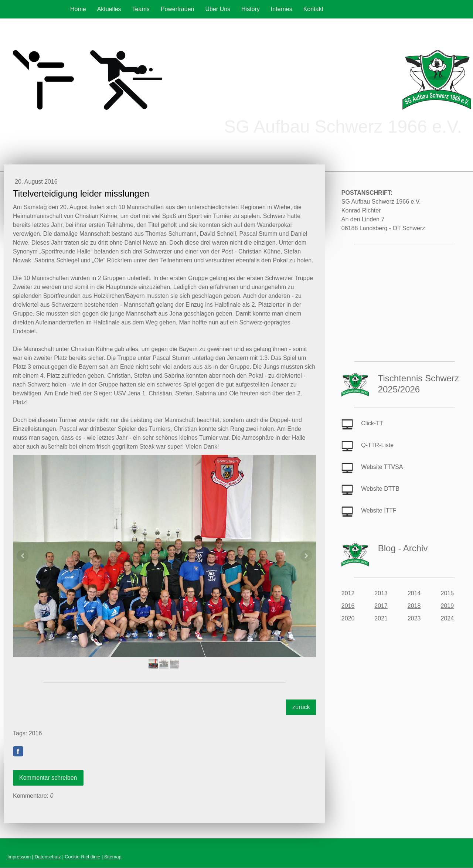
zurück (301, 707)
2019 (447, 606)
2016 (348, 606)
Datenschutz (48, 857)
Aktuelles (109, 9)
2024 (447, 618)
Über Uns (218, 9)
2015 (447, 593)
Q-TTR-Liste (377, 445)
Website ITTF (379, 510)
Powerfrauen (178, 9)
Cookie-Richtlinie (82, 857)
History (251, 9)
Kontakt (313, 9)
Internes (282, 9)
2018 (414, 606)
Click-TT (372, 423)
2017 (381, 606)
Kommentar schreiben (48, 778)
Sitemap (113, 857)
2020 (348, 618)
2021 (381, 618)
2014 (414, 593)
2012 (348, 593)
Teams (141, 9)
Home (78, 9)
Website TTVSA (382, 467)
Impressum (19, 857)
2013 (381, 593)
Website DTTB (380, 489)
